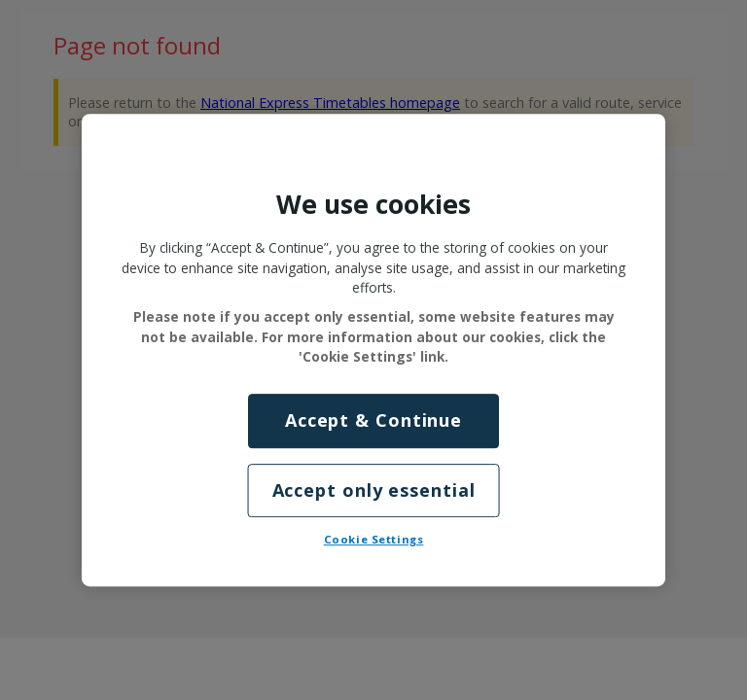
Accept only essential (374, 490)
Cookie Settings (374, 539)
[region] (373, 350)
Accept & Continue (373, 421)
